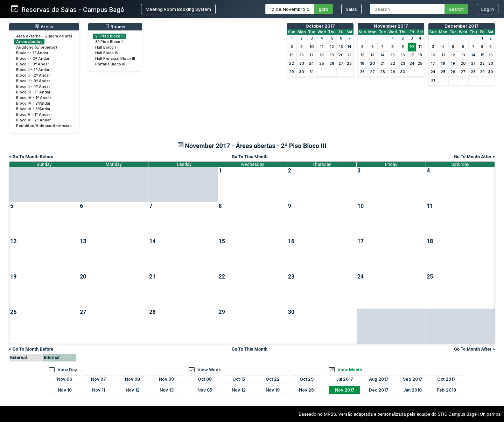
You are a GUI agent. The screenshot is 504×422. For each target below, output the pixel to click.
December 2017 (462, 26)
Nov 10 (65, 390)
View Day (67, 370)
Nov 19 (273, 390)
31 (311, 72)
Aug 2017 (379, 379)
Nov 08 (132, 379)
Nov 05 (205, 390)
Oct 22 (273, 379)
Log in (488, 9)
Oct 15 (239, 379)
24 (311, 64)
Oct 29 (307, 379)
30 (302, 72)
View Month (350, 370)
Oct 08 (205, 379)
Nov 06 (65, 379)
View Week (209, 370)
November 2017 (391, 26)
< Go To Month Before (31, 157)
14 (349, 47)
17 (311, 55)
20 (341, 55)
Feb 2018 (446, 390)
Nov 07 (99, 379)
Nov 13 (167, 390)
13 (341, 47)
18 (322, 55)
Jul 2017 (345, 379)
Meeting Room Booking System (178, 9)
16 (302, 55)
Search (456, 9)
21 (349, 55)
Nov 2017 (345, 390)
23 (302, 64)
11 (322, 47)
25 (322, 64)
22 (292, 64)
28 (349, 64)
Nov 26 (306, 390)
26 (332, 64)
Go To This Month (250, 157)
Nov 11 (99, 390)
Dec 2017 (379, 390)
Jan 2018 (412, 390)
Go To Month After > (474, 157)
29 (292, 72)
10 (312, 47)
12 (332, 47)
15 (292, 55)
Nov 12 (133, 390)
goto (323, 9)
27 (341, 64)
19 (332, 55)
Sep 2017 (413, 379)
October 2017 (320, 26)
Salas (351, 9)
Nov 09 (166, 379)
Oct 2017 (446, 379)
